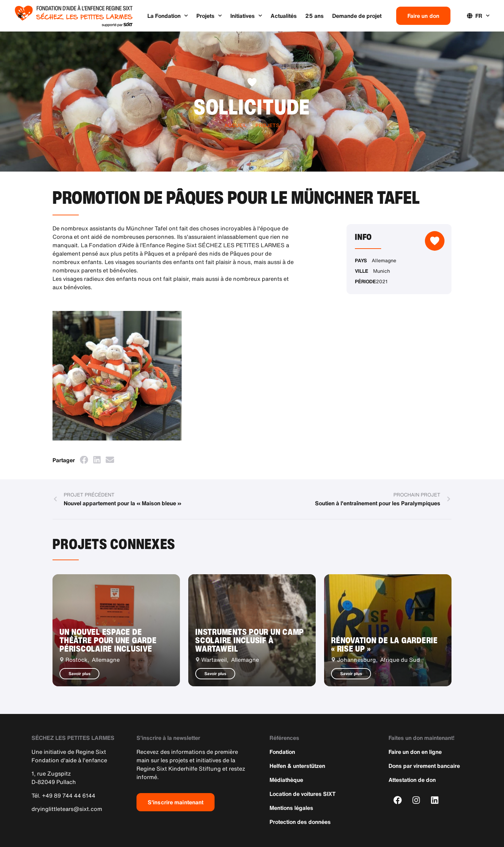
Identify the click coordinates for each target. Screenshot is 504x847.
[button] (84, 460)
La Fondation (168, 16)
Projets (209, 16)
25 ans (314, 16)
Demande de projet (357, 16)
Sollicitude (252, 107)
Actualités (284, 16)
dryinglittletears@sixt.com (67, 809)
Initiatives (246, 16)
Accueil (236, 125)
